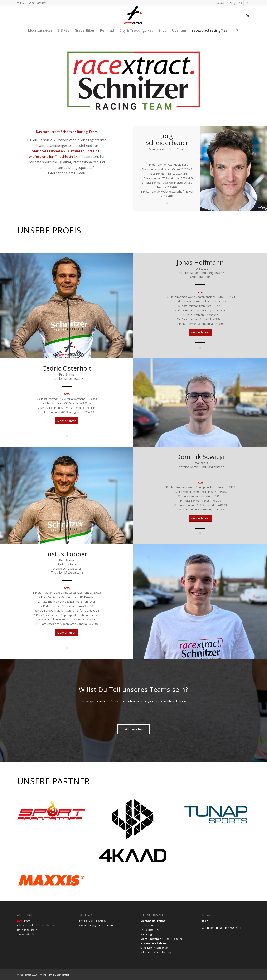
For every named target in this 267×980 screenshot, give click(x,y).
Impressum (46, 975)
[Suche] (236, 30)
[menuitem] (221, 3)
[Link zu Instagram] (240, 3)
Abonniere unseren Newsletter (222, 928)
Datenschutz (62, 975)
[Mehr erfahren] (200, 332)
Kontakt (221, 3)
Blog (232, 3)
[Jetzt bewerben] (133, 729)
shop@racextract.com (101, 925)
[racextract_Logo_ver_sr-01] (133, 16)
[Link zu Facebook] (247, 3)
